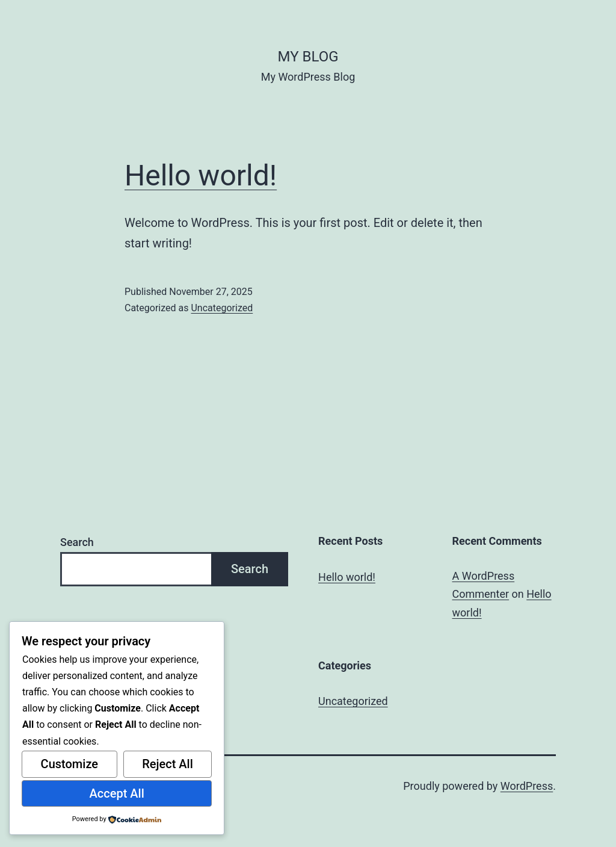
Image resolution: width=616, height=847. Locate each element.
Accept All (117, 793)
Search (77, 542)
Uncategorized (222, 308)
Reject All (168, 764)
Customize (69, 764)
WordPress (527, 786)
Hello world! (201, 175)
